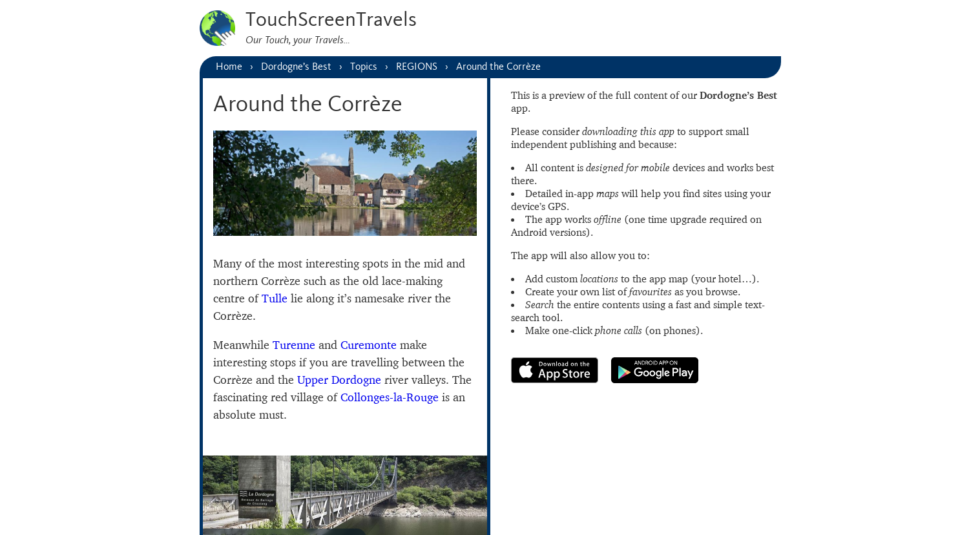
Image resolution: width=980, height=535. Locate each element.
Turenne (294, 345)
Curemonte (369, 345)
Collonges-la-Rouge (390, 397)
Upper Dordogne (339, 380)
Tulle (275, 298)
